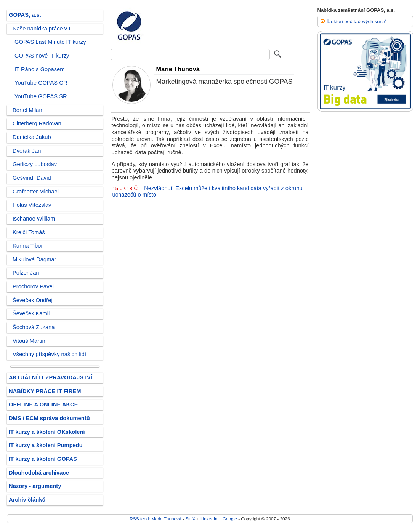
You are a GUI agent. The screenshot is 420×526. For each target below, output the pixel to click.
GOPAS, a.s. (25, 15)
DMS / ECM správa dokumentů (49, 418)
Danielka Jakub (32, 137)
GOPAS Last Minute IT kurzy (50, 42)
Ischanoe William (34, 219)
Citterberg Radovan (37, 123)
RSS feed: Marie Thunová (155, 519)
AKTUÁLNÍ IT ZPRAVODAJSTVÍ (50, 377)
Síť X (190, 519)
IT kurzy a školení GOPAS (43, 459)
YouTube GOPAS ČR (41, 83)
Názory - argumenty (35, 486)
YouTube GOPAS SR (41, 96)
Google (230, 519)
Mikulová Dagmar (34, 259)
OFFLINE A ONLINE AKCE (43, 404)
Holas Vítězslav (32, 205)
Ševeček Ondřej (33, 300)
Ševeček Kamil (31, 313)
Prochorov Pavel (33, 286)
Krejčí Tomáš (29, 232)
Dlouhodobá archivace (39, 473)
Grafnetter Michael (36, 192)
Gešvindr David (32, 178)
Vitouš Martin (29, 341)
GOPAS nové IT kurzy (42, 56)
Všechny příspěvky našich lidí (49, 354)
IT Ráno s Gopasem (39, 69)
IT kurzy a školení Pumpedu (46, 445)
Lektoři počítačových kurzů (357, 22)
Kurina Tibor (28, 246)
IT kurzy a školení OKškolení (47, 432)
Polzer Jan (26, 273)
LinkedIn (209, 519)
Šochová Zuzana (34, 327)
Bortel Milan (27, 110)
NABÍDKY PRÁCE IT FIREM (45, 391)
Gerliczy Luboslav (35, 164)
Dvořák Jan (27, 151)
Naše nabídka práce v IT (43, 29)
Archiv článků (27, 500)
